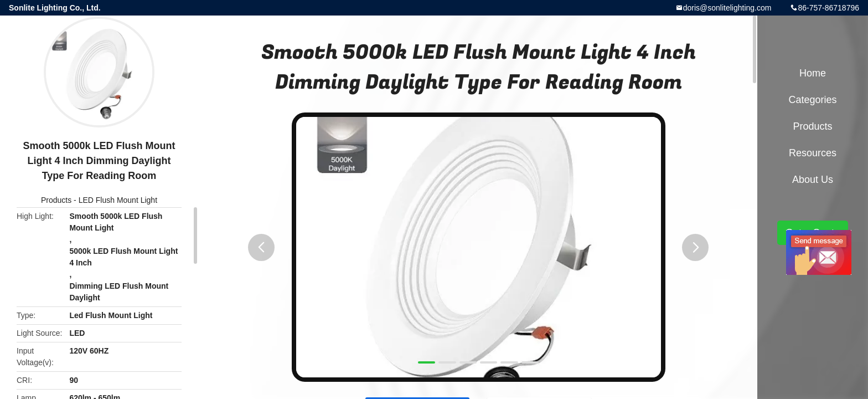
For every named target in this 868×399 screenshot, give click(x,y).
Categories (812, 100)
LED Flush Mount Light (118, 200)
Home (813, 73)
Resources (813, 153)
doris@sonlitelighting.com (727, 8)
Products (56, 200)
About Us (813, 180)
